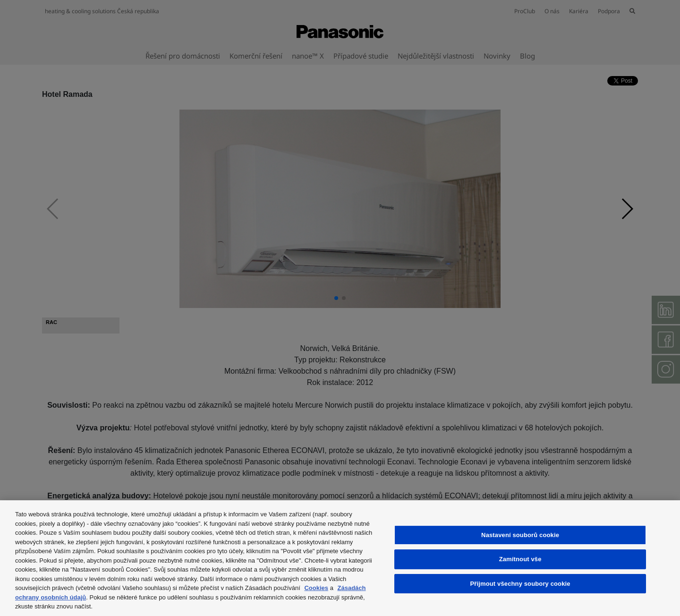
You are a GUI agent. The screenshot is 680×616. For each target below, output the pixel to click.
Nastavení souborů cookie (520, 535)
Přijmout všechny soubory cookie (520, 584)
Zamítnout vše (520, 559)
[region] (340, 558)
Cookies (316, 588)
